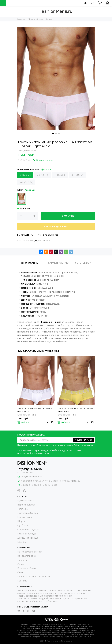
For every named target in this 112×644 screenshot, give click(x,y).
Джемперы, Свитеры (28, 513)
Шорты (21, 521)
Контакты (22, 581)
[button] (53, 133)
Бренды (22, 542)
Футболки (23, 525)
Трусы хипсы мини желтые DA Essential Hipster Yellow (75, 410)
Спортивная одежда (28, 530)
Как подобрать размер (30, 552)
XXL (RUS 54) (26, 182)
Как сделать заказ (27, 556)
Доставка (22, 560)
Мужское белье (43, 241)
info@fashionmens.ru (32, 477)
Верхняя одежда (26, 505)
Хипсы (31, 241)
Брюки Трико (25, 517)
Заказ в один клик (56, 226)
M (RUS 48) (43, 175)
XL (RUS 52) (77, 175)
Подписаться (84, 440)
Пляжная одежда (27, 534)
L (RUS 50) (60, 175)
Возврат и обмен (27, 568)
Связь (20, 572)
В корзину (68, 216)
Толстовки (23, 509)
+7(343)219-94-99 (30, 469)
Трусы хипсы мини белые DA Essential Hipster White (35, 410)
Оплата (21, 564)
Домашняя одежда (28, 538)
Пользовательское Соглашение (34, 577)
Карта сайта (67, 641)
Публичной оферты (83, 445)
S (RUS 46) (25, 175)
